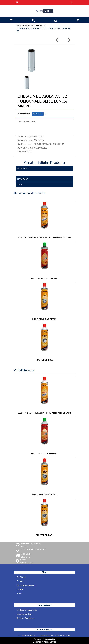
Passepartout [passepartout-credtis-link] (50, 639)
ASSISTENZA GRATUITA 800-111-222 (31, 545)
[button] (31, 60)
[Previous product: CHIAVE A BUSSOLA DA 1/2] (57, 40)
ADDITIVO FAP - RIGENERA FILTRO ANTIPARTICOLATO (44, 238)
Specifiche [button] (23, 179)
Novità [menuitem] (20, 593)
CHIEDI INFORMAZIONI (27, 561)
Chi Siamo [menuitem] (21, 577)
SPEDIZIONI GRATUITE (26, 555)
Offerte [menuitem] (20, 589)
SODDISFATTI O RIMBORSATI (33, 549)
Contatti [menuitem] (20, 581)
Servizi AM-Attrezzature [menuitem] (27, 585)
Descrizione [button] (23, 169)
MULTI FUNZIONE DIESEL (44, 319)
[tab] (44, 169)
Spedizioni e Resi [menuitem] (24, 614)
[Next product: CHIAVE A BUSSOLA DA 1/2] (69, 40)
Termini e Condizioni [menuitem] (25, 618)
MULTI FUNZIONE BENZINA (44, 278)
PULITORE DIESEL (44, 360)
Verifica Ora (38, 114)
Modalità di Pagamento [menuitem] (27, 610)
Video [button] (20, 185)
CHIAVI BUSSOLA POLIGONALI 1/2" (31, 25)
